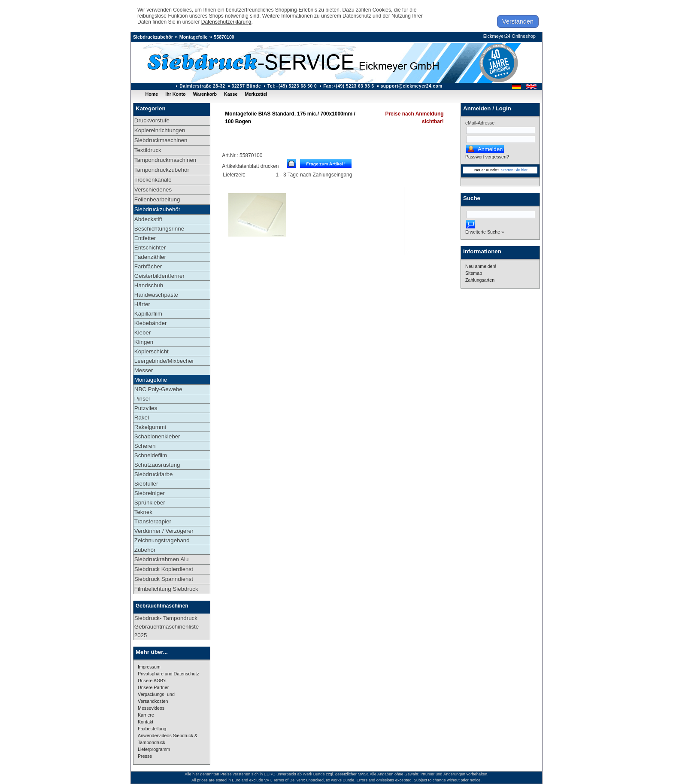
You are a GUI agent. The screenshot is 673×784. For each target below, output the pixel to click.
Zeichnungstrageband (162, 540)
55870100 (224, 37)
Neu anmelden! (481, 266)
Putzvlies (146, 408)
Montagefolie (194, 37)
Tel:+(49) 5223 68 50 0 (292, 86)
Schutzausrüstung (157, 465)
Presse (145, 756)
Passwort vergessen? (487, 157)
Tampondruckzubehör (162, 170)
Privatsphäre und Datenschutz (168, 674)
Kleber (143, 333)
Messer (144, 370)
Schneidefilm (151, 455)
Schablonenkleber (157, 436)
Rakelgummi (150, 427)
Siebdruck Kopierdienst (164, 569)
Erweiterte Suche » (485, 232)
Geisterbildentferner (159, 276)
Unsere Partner (153, 687)
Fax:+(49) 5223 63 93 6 (349, 86)
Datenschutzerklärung (226, 22)
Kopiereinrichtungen (160, 130)
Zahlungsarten (480, 280)
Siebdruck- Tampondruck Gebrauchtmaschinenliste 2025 (167, 627)
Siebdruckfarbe (154, 474)
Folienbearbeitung (157, 199)
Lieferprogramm (154, 749)
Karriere (146, 715)
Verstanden (518, 21)
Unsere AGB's (152, 681)
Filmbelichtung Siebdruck (166, 589)
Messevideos (151, 708)
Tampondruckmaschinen (165, 160)
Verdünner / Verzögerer (164, 531)
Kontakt (146, 722)
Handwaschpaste (156, 295)
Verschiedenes (153, 190)
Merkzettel (256, 94)
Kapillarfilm (148, 314)
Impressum (149, 667)
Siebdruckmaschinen (161, 140)
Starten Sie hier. (515, 170)
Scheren (145, 446)
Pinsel (142, 399)
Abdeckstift (148, 219)
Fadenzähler (150, 257)
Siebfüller (146, 484)
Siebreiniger (150, 493)
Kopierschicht (152, 351)
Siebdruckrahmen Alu (162, 559)
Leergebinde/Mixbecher (164, 361)
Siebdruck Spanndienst (164, 579)
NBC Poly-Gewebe (158, 389)
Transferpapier (153, 521)
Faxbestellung (152, 729)
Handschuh (149, 285)
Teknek (143, 512)
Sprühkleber (150, 503)
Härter (142, 304)
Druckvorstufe (152, 120)
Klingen (144, 342)
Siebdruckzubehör (153, 37)
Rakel (142, 418)
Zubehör (145, 550)
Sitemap (474, 273)
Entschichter (150, 248)
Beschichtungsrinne (159, 229)
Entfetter (145, 238)
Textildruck (148, 150)
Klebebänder (151, 323)
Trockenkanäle (153, 180)
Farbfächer (148, 266)
